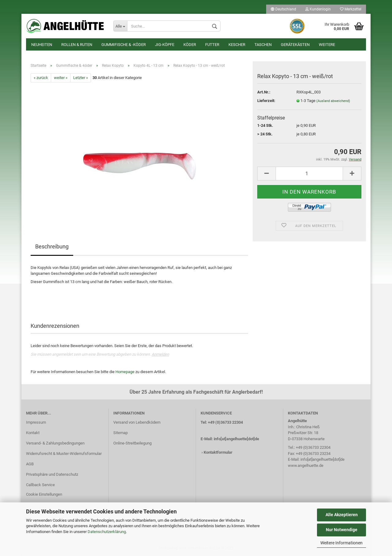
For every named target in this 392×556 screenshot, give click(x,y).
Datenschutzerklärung (107, 532)
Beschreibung (52, 246)
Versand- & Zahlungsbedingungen (55, 443)
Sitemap (121, 433)
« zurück (41, 78)
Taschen (263, 45)
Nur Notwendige (342, 530)
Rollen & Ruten (77, 45)
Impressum (36, 422)
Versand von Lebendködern (137, 422)
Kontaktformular (218, 452)
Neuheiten (42, 45)
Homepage (125, 372)
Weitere (327, 45)
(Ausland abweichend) (333, 101)
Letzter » (81, 78)
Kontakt (33, 433)
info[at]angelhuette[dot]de (236, 439)
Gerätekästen (295, 45)
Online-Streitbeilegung (132, 443)
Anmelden (160, 354)
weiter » (61, 78)
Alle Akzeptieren (342, 515)
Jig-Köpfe (165, 45)
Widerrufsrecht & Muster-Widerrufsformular (64, 454)
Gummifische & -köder (124, 45)
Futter (212, 45)
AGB (30, 464)
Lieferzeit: (266, 101)
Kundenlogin (318, 9)
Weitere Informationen (341, 543)
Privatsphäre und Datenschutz (52, 474)
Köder (190, 45)
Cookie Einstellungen (44, 494)
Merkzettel (351, 9)
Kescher (237, 45)
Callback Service (40, 485)
